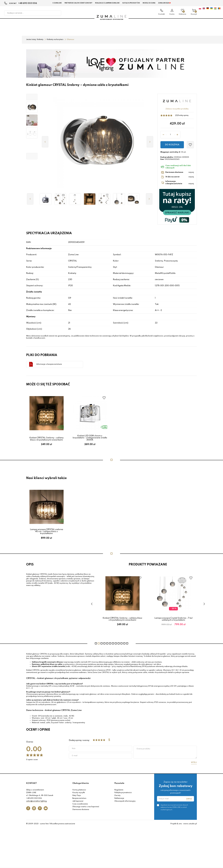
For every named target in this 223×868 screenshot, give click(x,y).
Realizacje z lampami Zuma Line (107, 3)
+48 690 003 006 (28, 3)
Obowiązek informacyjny (125, 801)
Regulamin (119, 790)
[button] (32, 97)
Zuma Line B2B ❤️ (164, 3)
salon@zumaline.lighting (36, 801)
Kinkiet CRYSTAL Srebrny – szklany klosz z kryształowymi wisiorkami (47, 439)
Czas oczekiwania (80, 804)
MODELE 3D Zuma (149, 3)
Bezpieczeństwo (79, 798)
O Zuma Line (57, 3)
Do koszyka (172, 145)
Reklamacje (119, 798)
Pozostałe (119, 783)
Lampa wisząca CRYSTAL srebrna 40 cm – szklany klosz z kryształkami (47, 532)
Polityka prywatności (123, 793)
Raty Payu (77, 795)
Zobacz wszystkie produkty (177, 109)
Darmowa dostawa (81, 810)
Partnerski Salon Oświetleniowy (78, 3)
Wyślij (194, 762)
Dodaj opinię (183, 115)
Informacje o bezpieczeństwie (49, 364)
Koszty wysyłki (79, 793)
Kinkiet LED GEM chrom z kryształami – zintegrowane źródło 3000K (90, 438)
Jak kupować (78, 801)
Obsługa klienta (81, 783)
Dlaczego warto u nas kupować (86, 807)
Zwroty (117, 795)
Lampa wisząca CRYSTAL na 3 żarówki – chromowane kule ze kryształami (122, 619)
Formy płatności (79, 790)
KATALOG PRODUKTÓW (131, 3)
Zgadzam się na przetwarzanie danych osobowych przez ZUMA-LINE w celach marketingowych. (174, 807)
